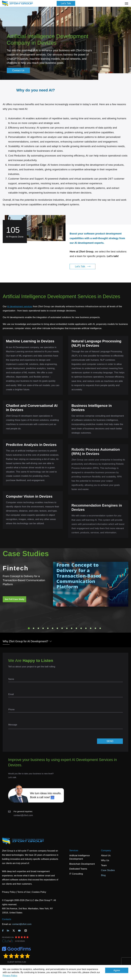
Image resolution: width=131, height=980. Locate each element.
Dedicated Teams (78, 869)
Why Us (105, 860)
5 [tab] (48, 628)
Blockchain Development (82, 864)
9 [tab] (67, 628)
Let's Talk (66, 3)
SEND (110, 741)
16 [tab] (100, 628)
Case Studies (108, 870)
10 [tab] (72, 628)
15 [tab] (95, 628)
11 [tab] (76, 628)
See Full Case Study (14, 599)
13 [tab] (86, 628)
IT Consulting (76, 874)
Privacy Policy (10, 976)
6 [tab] (53, 628)
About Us (106, 855)
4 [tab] (43, 628)
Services (74, 850)
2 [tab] (34, 628)
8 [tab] (62, 628)
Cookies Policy (39, 892)
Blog (103, 875)
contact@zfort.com (23, 815)
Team (104, 865)
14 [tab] (91, 628)
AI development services (20, 306)
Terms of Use (24, 892)
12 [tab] (81, 628)
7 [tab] (57, 628)
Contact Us (18, 70)
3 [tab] (38, 628)
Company (106, 850)
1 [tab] (29, 628)
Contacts (7, 919)
